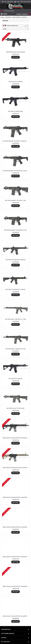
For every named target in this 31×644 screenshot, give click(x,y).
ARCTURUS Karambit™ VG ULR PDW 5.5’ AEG (15, 230)
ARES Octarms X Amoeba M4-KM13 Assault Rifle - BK (16, 557)
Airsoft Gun (8, 17)
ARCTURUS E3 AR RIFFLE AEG (16, 111)
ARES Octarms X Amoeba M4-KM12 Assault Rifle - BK (16, 497)
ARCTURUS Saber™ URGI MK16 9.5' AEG (16, 349)
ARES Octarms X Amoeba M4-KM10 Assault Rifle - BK (16, 438)
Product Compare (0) (12, 26)
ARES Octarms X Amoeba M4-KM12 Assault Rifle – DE (16, 527)
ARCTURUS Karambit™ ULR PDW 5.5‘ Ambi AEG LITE (16, 141)
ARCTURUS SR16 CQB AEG (15, 379)
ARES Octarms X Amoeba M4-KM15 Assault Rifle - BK (16, 616)
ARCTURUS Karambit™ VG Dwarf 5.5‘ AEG (15, 200)
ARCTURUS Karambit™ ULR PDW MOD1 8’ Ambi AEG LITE (16, 171)
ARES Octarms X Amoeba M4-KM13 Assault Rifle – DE (16, 586)
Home (2, 17)
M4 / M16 (24, 17)
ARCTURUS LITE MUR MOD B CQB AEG (16, 260)
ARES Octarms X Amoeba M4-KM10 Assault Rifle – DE (16, 468)
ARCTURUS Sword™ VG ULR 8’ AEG (16, 408)
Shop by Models (17, 17)
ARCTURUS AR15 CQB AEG (16, 82)
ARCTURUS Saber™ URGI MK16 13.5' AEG (16, 319)
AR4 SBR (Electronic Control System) (16, 52)
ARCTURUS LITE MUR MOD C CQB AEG (16, 289)
